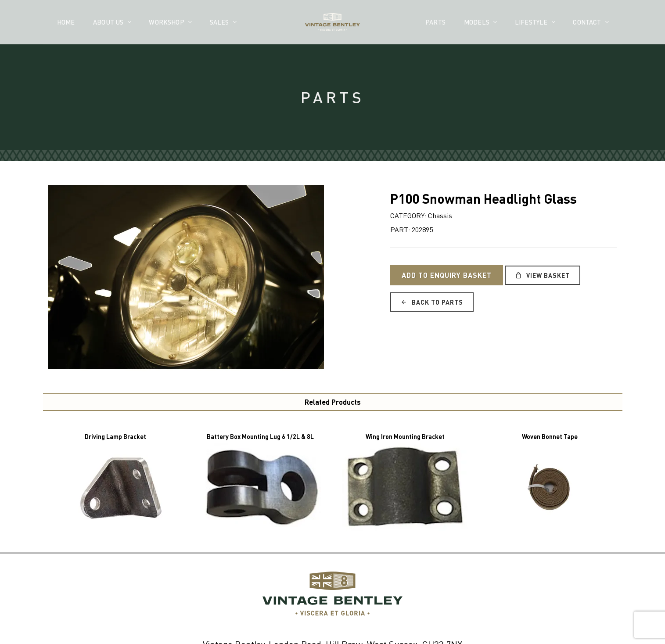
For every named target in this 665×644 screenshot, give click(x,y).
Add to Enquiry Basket (447, 275)
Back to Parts (432, 302)
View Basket (543, 275)
